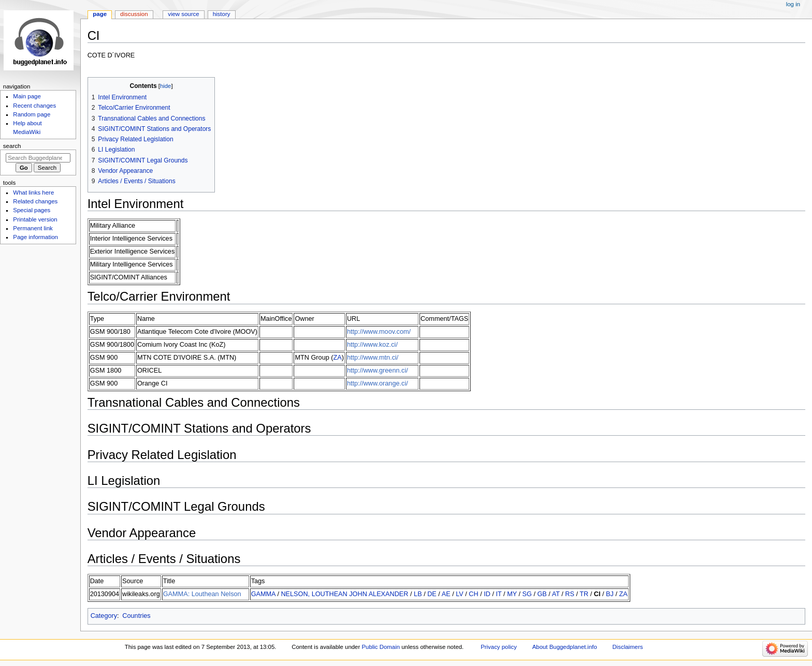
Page (100, 14)
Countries (136, 616)
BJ (610, 594)
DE (432, 594)
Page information (35, 237)
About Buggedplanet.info (565, 647)
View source (183, 14)
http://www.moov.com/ (379, 332)
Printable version (35, 219)
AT (556, 594)
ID (487, 594)
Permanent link (33, 228)
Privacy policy (499, 647)
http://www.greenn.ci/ (378, 371)
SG (527, 594)
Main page (27, 96)
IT (499, 594)
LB (418, 594)
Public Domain (381, 647)
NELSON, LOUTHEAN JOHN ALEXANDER (344, 594)
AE (446, 594)
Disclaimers (627, 647)
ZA (338, 358)
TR (584, 594)
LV (460, 594)
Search (12, 146)
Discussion (134, 14)
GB (542, 594)
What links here (33, 193)
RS (570, 594)
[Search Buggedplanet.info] (38, 158)
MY (512, 594)
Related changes (35, 201)
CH (473, 594)
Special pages (32, 210)
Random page (32, 114)
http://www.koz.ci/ (372, 345)
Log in (793, 4)
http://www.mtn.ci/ (373, 358)
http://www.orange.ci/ (378, 383)
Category (104, 616)
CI (597, 594)
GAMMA (263, 594)
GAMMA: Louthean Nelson (202, 594)
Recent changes (34, 106)
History (222, 14)
